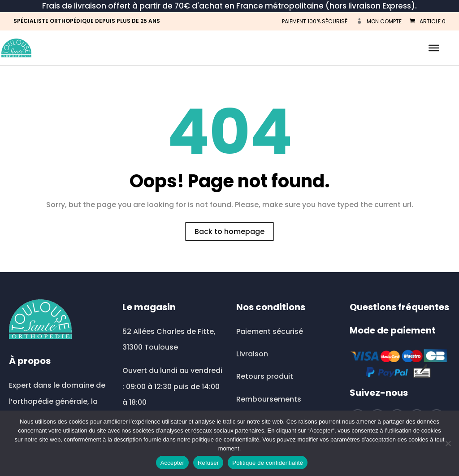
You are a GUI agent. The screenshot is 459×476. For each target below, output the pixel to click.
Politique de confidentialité (268, 463)
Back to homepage (229, 232)
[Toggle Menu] (434, 48)
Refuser (208, 463)
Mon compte (384, 21)
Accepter (172, 463)
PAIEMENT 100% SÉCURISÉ (315, 21)
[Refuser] (448, 443)
